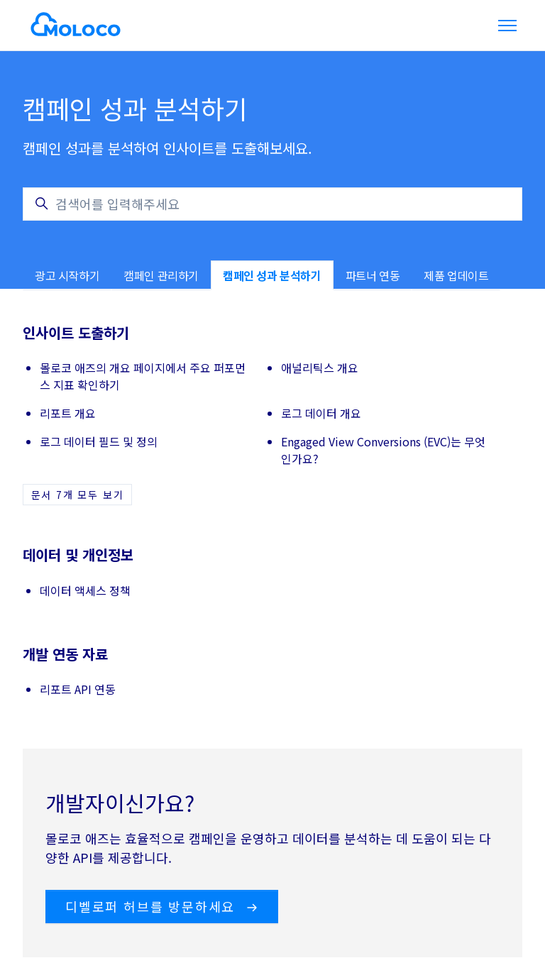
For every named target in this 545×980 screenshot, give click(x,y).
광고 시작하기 (67, 275)
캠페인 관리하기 (161, 275)
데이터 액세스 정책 (85, 590)
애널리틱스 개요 (320, 368)
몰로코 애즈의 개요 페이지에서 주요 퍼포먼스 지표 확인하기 (143, 376)
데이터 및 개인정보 (78, 555)
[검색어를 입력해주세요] (272, 204)
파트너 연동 (373, 275)
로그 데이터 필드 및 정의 (99, 441)
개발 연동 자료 (65, 654)
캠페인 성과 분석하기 (272, 275)
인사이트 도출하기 (76, 332)
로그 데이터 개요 (321, 413)
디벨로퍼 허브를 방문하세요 (162, 906)
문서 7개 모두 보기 (78, 495)
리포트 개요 (68, 413)
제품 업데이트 (456, 275)
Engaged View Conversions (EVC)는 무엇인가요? (383, 450)
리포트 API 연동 (78, 689)
